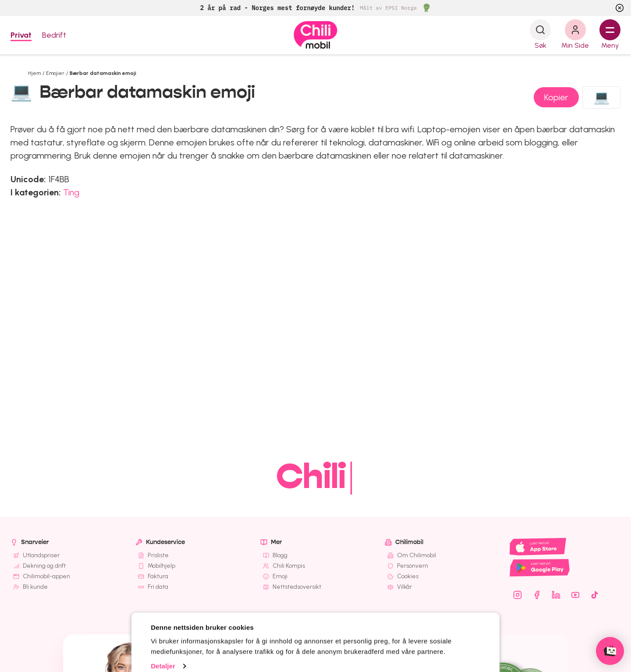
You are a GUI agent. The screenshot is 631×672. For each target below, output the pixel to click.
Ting (71, 192)
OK (325, 643)
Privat (21, 35)
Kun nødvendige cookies (438, 645)
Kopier (556, 97)
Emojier (55, 73)
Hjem (34, 73)
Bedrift (54, 35)
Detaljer (163, 616)
